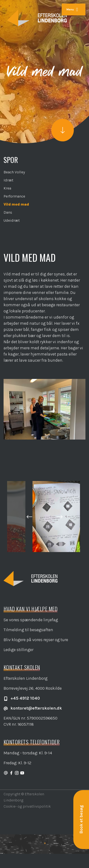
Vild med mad (16, 204)
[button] (29, 517)
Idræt (8, 180)
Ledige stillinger (19, 650)
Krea (7, 188)
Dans (8, 212)
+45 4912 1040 (22, 698)
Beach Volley (14, 172)
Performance (14, 196)
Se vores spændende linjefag (31, 620)
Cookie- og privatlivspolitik (27, 806)
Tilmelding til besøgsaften (28, 630)
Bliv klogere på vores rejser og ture (36, 640)
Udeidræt (12, 220)
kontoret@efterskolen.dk (33, 708)
